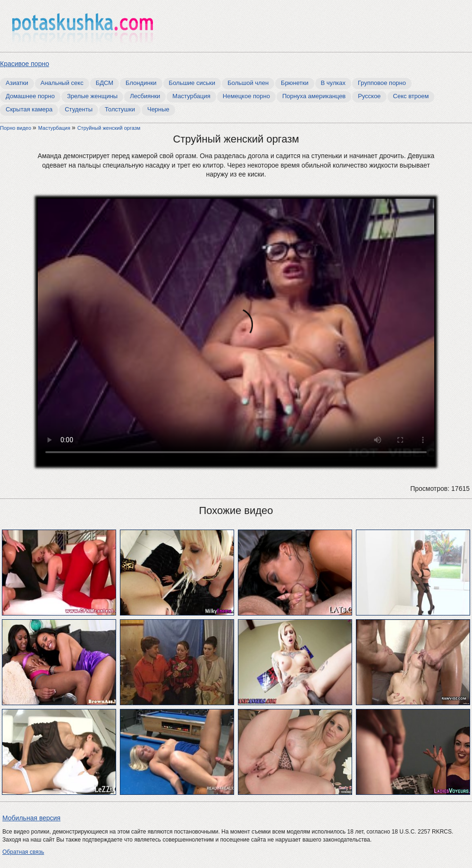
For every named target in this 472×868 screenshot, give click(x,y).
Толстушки (120, 109)
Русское (369, 96)
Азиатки (17, 83)
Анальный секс (62, 83)
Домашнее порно (30, 96)
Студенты (79, 109)
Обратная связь (23, 852)
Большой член (248, 83)
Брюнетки (295, 83)
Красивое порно (25, 64)
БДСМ (105, 83)
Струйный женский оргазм (109, 128)
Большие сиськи (192, 83)
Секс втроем (411, 96)
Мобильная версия (31, 818)
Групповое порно (382, 83)
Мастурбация (191, 96)
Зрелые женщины (92, 96)
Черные (158, 109)
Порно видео (16, 128)
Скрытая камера (29, 109)
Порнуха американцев (314, 96)
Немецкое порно (246, 96)
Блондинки (141, 83)
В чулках (333, 83)
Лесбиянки (145, 96)
